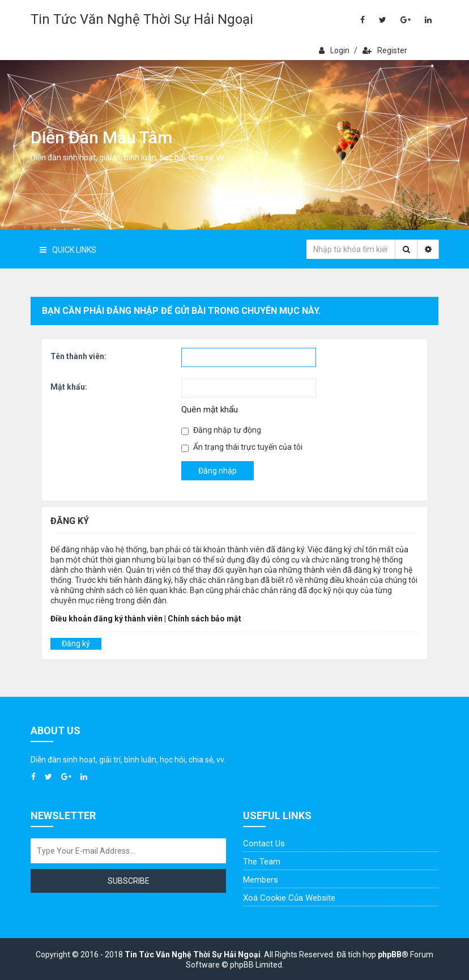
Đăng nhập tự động (221, 430)
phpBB (390, 955)
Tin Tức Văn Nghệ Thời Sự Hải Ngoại (142, 19)
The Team (262, 862)
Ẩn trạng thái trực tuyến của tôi (242, 447)
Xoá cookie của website (289, 898)
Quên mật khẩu (210, 410)
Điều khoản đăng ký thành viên (106, 619)
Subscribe (129, 881)
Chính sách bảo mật (204, 619)
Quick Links (68, 250)
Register (385, 50)
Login (334, 50)
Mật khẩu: (69, 387)
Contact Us (264, 843)
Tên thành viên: (78, 356)
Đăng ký (76, 644)
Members (261, 880)
